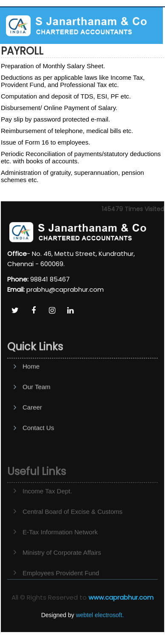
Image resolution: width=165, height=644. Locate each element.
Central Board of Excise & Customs (73, 525)
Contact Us (38, 448)
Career (32, 427)
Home (31, 386)
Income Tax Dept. (47, 505)
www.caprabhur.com (121, 597)
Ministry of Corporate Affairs (62, 566)
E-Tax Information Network (60, 546)
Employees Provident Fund (61, 587)
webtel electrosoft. (100, 615)
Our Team (37, 407)
